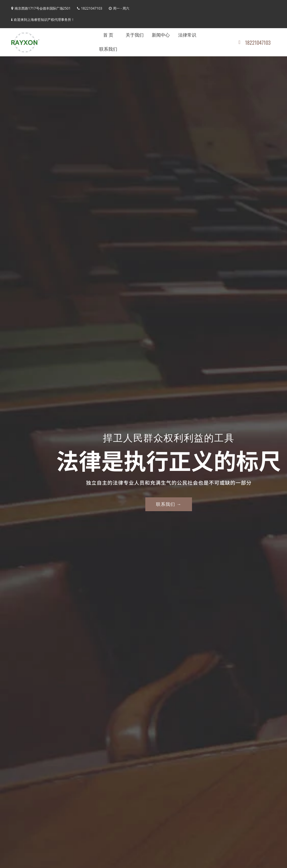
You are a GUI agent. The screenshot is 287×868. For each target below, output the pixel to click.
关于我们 (135, 35)
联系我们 (108, 49)
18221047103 (255, 43)
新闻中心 (161, 35)
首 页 (108, 35)
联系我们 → (169, 504)
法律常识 (187, 35)
